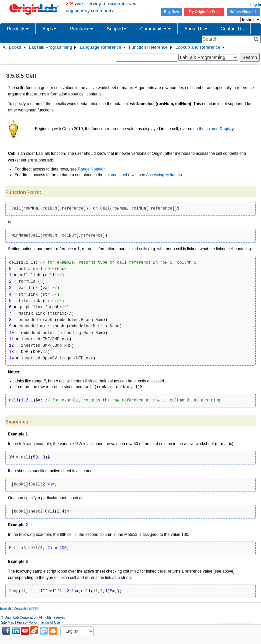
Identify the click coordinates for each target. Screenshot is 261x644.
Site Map (7, 622)
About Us (196, 29)
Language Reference (100, 47)
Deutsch (20, 608)
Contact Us (232, 29)
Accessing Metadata (164, 175)
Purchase (81, 29)
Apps (49, 29)
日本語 (34, 608)
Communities (155, 29)
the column (216, 129)
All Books (12, 47)
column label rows (120, 175)
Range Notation (91, 169)
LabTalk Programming (51, 47)
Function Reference (148, 47)
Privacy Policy (27, 622)
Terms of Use (50, 622)
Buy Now (172, 12)
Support (116, 29)
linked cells (137, 249)
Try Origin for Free (204, 12)
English (5, 608)
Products (18, 29)
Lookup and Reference (198, 47)
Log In (256, 5)
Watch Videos (244, 12)
